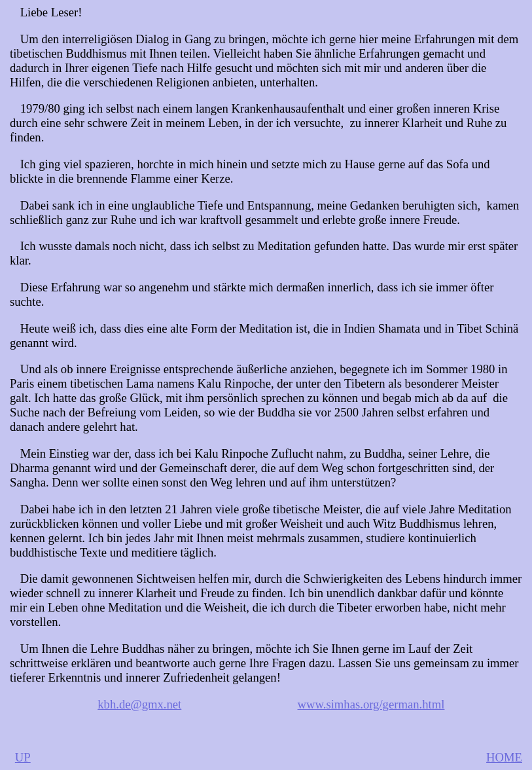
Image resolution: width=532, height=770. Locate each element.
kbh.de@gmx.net (139, 704)
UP (23, 757)
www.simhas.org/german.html (371, 704)
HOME (504, 757)
